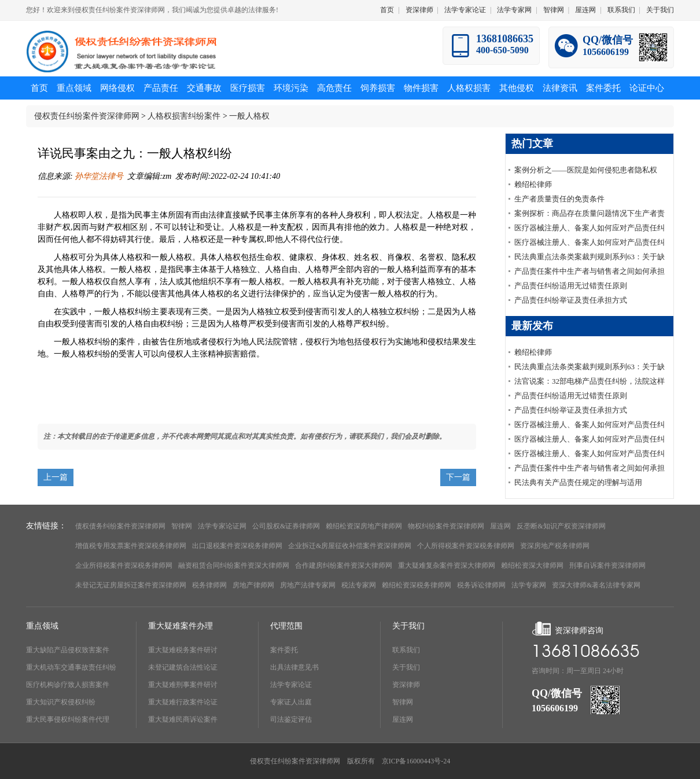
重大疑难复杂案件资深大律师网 (447, 565)
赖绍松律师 (533, 184)
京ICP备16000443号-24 (416, 761)
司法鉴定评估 (291, 719)
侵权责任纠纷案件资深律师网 (87, 116)
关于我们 (660, 10)
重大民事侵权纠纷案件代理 (68, 719)
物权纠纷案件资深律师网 (446, 526)
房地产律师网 (253, 585)
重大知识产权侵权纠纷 (61, 702)
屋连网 (585, 10)
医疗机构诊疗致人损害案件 (68, 685)
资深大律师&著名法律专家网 (596, 585)
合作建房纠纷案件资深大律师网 (344, 565)
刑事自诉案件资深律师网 (607, 565)
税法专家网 (359, 585)
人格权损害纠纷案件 (184, 116)
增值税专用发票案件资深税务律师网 (131, 546)
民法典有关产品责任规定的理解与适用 (578, 482)
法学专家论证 (465, 10)
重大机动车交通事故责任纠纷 (71, 667)
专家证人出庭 (291, 702)
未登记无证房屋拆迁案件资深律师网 (131, 585)
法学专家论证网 (222, 526)
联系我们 (621, 10)
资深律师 (419, 10)
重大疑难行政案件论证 (183, 702)
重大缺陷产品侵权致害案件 (68, 650)
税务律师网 (209, 585)
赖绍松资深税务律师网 (417, 585)
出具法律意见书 (294, 667)
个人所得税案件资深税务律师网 (466, 546)
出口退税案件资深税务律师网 (237, 546)
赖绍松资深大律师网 (532, 565)
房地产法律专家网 (308, 585)
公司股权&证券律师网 (286, 526)
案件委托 (284, 650)
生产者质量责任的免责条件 (559, 199)
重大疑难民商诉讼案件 (183, 719)
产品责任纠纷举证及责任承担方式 (571, 300)
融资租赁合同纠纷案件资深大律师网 (234, 565)
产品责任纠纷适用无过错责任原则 (571, 286)
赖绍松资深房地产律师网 (364, 526)
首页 (387, 10)
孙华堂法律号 (98, 176)
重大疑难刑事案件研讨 (183, 685)
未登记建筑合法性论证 (183, 667)
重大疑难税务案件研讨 (183, 650)
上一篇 (56, 477)
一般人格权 (249, 116)
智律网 (554, 10)
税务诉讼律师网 (481, 585)
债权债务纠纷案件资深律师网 (120, 526)
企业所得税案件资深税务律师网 (124, 565)
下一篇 (458, 477)
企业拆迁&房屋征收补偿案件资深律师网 (350, 546)
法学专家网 (514, 10)
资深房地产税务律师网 (555, 546)
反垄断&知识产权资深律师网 (561, 526)
